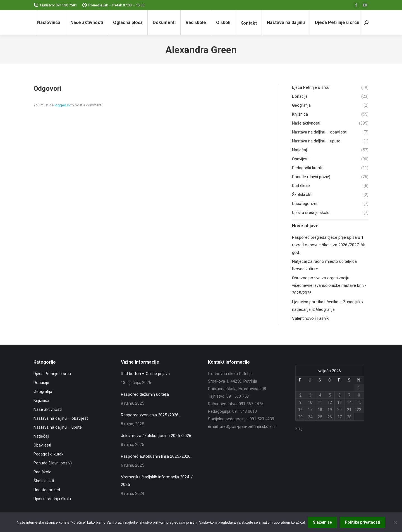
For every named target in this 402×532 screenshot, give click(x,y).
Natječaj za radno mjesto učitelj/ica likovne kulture (324, 265)
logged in (62, 105)
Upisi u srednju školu (52, 499)
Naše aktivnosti (48, 409)
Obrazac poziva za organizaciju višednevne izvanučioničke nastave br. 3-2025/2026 (329, 285)
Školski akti (44, 481)
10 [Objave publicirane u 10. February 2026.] (310, 402)
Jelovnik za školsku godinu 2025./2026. (156, 436)
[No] (395, 522)
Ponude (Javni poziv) (53, 463)
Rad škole (42, 472)
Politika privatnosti (362, 522)
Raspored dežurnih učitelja (145, 394)
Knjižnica (41, 400)
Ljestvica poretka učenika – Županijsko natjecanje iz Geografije (327, 306)
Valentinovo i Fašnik (310, 318)
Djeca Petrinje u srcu (52, 374)
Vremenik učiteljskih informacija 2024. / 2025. (157, 481)
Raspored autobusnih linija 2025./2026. (156, 456)
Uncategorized (47, 490)
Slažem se (322, 522)
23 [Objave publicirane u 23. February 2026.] (300, 417)
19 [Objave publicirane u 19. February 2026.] (330, 410)
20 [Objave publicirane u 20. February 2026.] (339, 410)
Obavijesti (42, 445)
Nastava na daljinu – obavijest (61, 418)
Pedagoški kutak (48, 454)
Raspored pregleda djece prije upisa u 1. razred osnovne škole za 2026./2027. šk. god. (329, 245)
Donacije (41, 383)
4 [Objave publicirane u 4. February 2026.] (320, 395)
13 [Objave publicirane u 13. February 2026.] (339, 402)
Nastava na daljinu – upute (58, 427)
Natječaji (41, 436)
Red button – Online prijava (145, 374)
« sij (299, 428)
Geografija (43, 392)
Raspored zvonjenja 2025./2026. (150, 415)
